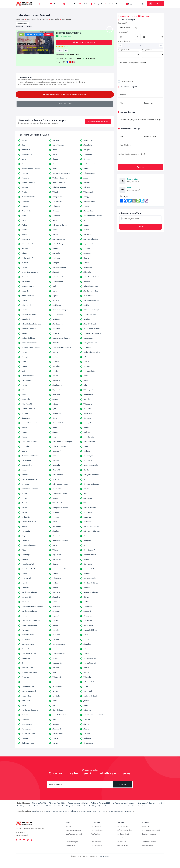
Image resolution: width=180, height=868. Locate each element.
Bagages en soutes (124, 50)
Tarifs (83, 4)
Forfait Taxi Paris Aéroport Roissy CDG (68, 806)
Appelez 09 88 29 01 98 (98, 121)
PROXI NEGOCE (103, 856)
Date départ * (122, 23)
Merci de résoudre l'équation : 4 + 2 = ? (131, 154)
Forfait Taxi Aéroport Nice (93, 806)
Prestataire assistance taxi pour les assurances (143, 806)
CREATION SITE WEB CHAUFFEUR (93, 811)
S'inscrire (123, 784)
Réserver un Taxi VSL (39, 803)
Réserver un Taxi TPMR (57, 803)
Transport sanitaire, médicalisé (78, 803)
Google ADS (37, 811)
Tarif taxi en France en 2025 (100, 803)
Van (66, 50)
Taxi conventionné (127, 81)
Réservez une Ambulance (146, 803)
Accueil (42, 4)
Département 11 (22, 23)
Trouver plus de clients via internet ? (120, 811)
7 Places (60, 50)
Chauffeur (111, 4)
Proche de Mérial (65, 104)
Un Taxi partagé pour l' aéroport (124, 803)
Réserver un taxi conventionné (115, 806)
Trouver (141, 227)
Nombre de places (124, 41)
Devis (142, 4)
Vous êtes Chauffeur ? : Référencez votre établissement (65, 94)
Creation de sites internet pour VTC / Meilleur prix (61, 811)
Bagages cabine (147, 50)
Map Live (55, 4)
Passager (96, 4)
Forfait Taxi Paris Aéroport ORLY (40, 806)
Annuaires (69, 4)
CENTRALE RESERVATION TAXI (69, 34)
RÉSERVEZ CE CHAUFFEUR (84, 42)
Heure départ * (123, 32)
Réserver (130, 4)
